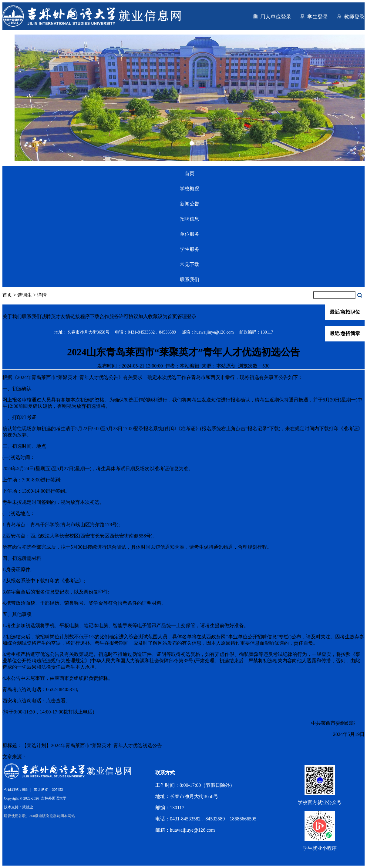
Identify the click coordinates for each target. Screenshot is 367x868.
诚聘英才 (51, 316)
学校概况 (190, 189)
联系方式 (165, 773)
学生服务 (190, 249)
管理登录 (187, 316)
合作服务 (109, 316)
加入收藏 (148, 316)
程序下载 (90, 316)
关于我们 (12, 316)
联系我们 (190, 279)
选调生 (25, 295)
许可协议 (129, 316)
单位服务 (190, 234)
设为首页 (167, 316)
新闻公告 (190, 204)
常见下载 (190, 264)
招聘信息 (190, 219)
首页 (190, 173)
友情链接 (70, 316)
